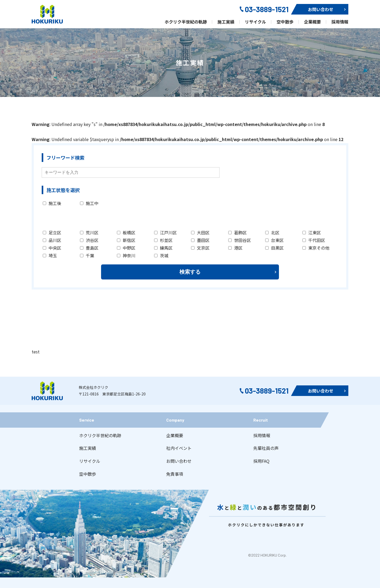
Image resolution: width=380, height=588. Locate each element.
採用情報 (262, 435)
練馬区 (163, 248)
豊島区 (89, 248)
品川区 (52, 240)
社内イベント (179, 448)
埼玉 (50, 255)
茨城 (161, 255)
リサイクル (90, 461)
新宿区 (126, 240)
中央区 (52, 248)
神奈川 (126, 255)
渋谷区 (89, 240)
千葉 (87, 255)
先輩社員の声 (266, 448)
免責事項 (175, 474)
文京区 (200, 248)
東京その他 (316, 248)
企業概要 (175, 435)
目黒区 (274, 248)
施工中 (89, 203)
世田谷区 (240, 240)
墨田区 (200, 240)
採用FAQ (261, 461)
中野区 (126, 248)
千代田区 (314, 240)
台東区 (274, 240)
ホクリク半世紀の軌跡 (100, 435)
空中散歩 (88, 474)
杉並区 (163, 240)
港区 (235, 248)
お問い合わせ (179, 461)
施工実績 (88, 448)
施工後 (52, 203)
